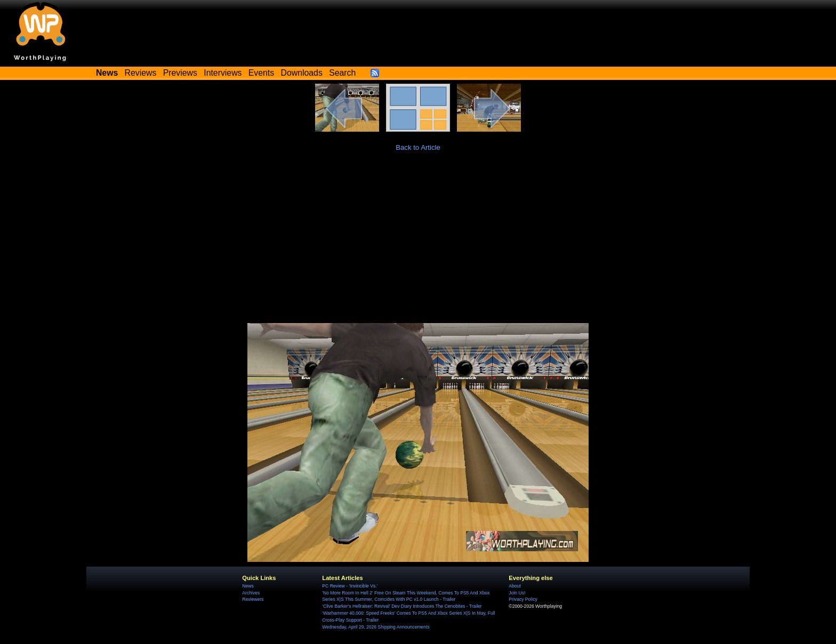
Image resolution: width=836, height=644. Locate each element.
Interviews (223, 73)
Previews (180, 73)
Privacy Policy (523, 599)
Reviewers (253, 599)
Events (261, 73)
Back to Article (418, 147)
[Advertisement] (418, 243)
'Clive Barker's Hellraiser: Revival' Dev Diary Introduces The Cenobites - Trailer (402, 606)
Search (342, 73)
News (248, 586)
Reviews (141, 73)
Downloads (302, 73)
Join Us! (517, 593)
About (515, 586)
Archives (251, 593)
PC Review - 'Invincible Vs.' (350, 586)
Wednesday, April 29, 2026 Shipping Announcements (376, 627)
